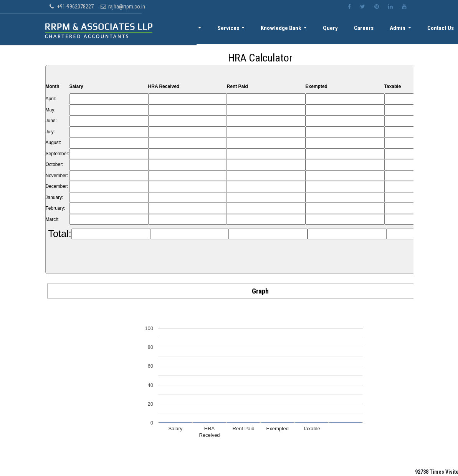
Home (175, 30)
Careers (370, 30)
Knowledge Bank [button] (292, 30)
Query (338, 30)
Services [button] (241, 30)
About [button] (204, 30)
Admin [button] (402, 30)
